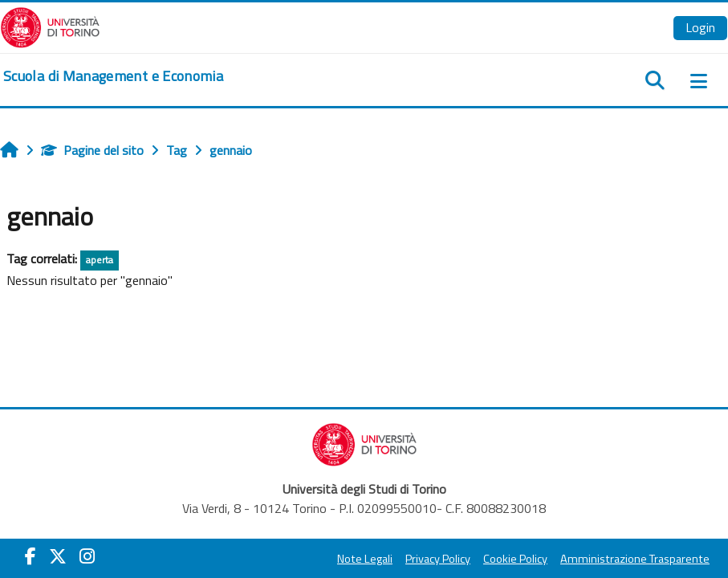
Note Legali (365, 559)
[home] (113, 76)
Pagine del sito (92, 150)
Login (700, 27)
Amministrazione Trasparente (635, 559)
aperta (100, 260)
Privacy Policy (438, 559)
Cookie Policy (515, 559)
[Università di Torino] (50, 26)
